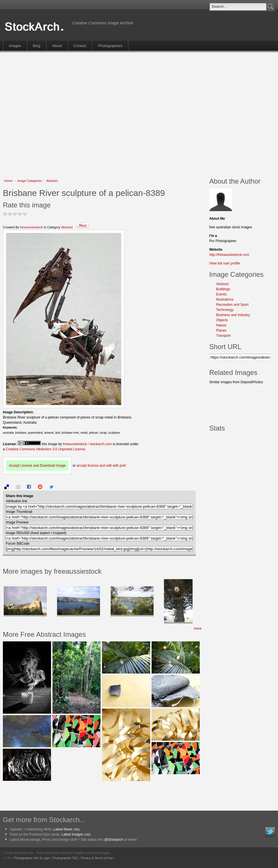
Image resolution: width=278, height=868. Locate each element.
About (57, 46)
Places (221, 330)
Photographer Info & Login (32, 858)
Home (8, 181)
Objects (222, 320)
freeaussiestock (31, 227)
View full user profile (225, 263)
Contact (80, 46)
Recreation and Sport (232, 305)
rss (77, 829)
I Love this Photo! (25, 214)
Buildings (223, 289)
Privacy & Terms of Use (97, 858)
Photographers (110, 46)
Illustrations (225, 299)
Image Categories (30, 181)
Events (221, 294)
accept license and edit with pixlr (101, 466)
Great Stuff (20, 214)
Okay (10, 214)
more (198, 628)
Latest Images (72, 834)
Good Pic (15, 214)
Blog (37, 46)
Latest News (63, 829)
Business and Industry (233, 315)
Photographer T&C (65, 858)
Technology (225, 310)
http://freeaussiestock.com (229, 255)
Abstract (52, 181)
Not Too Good (5, 214)
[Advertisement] (54, 112)
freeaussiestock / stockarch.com (87, 444)
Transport (223, 336)
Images (15, 46)
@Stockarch (114, 840)
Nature (221, 325)
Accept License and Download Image (37, 466)
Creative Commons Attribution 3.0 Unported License (45, 449)
